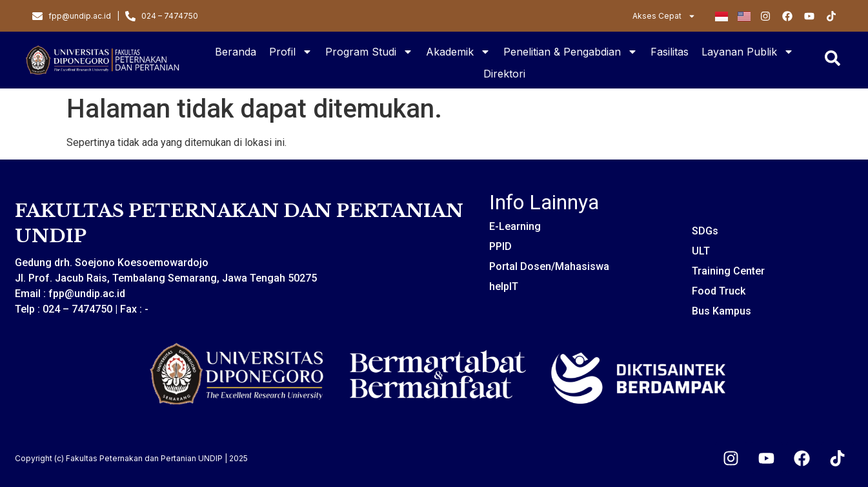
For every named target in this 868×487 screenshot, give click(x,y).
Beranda (236, 52)
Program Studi (369, 52)
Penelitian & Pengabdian (570, 52)
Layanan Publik (748, 52)
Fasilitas (670, 52)
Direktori (504, 74)
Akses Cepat (664, 16)
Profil (291, 52)
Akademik (458, 52)
